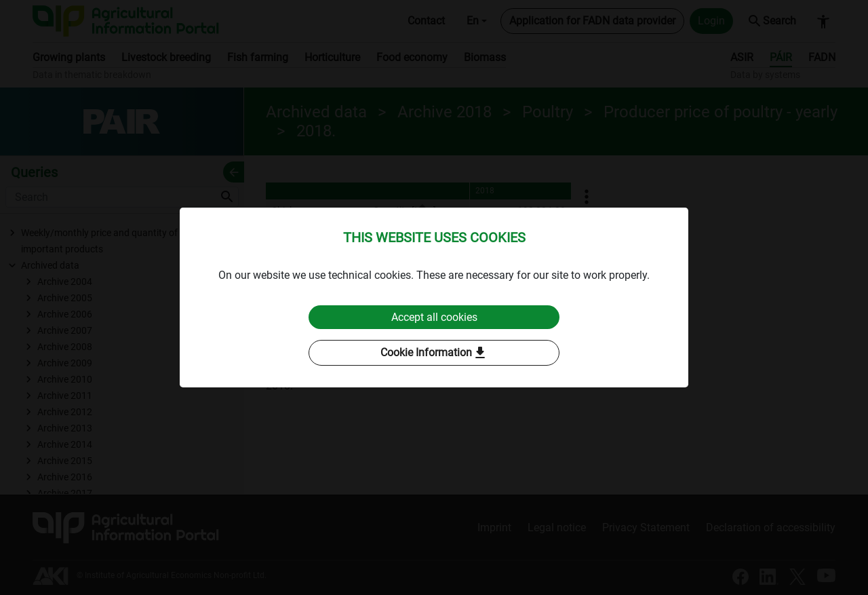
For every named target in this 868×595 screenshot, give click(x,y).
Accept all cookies (434, 317)
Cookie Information (434, 353)
